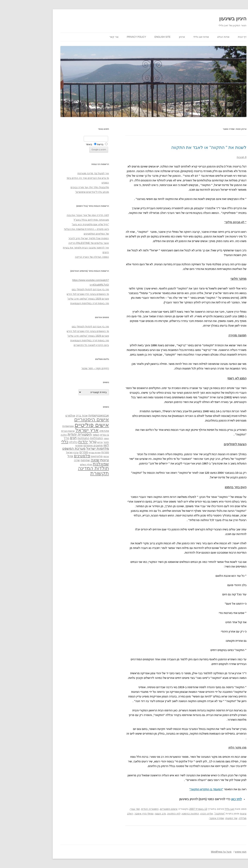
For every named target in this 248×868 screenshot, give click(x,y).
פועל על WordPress (192, 852)
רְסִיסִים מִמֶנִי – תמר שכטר (66, 368)
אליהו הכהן (177, 814)
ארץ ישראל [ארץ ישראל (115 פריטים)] (58, 430)
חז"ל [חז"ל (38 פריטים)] (37, 438)
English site (133, 37)
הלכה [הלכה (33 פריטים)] (34, 435)
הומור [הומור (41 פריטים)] (66, 435)
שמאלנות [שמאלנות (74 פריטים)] (71, 464)
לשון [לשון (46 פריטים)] (77, 445)
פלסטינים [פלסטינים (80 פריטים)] (53, 456)
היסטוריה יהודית (121, 809)
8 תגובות (212, 157)
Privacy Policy (107, 37)
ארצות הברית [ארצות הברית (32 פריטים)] (38, 431)
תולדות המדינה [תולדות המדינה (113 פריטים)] (64, 468)
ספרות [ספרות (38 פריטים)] (76, 452)
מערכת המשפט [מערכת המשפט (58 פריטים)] (44, 449)
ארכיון (152, 37)
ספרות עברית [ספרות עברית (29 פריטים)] (65, 452)
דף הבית (213, 37)
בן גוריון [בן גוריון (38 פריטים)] (75, 435)
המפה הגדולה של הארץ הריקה (62, 257)
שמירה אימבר (187, 818)
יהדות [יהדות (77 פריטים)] (54, 442)
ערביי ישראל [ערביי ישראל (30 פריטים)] (43, 452)
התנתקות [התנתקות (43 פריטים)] (54, 438)
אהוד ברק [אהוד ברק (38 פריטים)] (52, 416)
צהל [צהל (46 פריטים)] (41, 456)
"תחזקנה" (190, 814)
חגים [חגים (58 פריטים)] (44, 438)
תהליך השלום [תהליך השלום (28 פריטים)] (57, 464)
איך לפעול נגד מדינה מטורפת (64, 173)
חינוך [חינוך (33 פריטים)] (77, 442)
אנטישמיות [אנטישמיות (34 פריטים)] (39, 426)
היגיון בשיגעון (203, 19)
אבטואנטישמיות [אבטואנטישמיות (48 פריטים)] (69, 415)
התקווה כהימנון (161, 814)
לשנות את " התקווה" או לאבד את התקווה (179, 147)
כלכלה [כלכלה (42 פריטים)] (44, 442)
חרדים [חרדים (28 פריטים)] (71, 442)
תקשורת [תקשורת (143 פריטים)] (70, 473)
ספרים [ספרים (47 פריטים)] (54, 452)
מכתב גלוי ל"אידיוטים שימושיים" (63, 192)
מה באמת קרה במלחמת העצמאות (60, 303)
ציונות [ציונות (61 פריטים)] (75, 460)
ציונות (214, 814)
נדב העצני (131, 814)
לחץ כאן (207, 799)
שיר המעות (202, 818)
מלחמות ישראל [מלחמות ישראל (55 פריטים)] (68, 449)
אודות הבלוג (194, 37)
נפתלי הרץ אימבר (115, 814)
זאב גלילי (200, 809)
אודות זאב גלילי (172, 37)
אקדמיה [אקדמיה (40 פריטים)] (75, 431)
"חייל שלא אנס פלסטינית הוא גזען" (61, 224)
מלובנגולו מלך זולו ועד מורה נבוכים (60, 187)
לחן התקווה (144, 814)
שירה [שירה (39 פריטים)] (47, 460)
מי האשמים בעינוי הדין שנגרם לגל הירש (58, 294)
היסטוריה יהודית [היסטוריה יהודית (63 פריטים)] (50, 434)
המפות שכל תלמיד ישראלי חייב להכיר (59, 238)
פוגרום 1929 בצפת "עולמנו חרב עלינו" (59, 299)
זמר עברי (105, 809)
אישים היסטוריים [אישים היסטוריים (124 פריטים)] (62, 419)
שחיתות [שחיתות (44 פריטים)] (56, 460)
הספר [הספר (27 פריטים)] (77, 438)
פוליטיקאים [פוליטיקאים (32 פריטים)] (67, 456)
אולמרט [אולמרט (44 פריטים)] (41, 415)
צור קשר (84, 37)
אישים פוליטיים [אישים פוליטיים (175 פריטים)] (62, 425)
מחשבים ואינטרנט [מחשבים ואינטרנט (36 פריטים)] (64, 445)
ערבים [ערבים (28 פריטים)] (77, 456)
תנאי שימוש (211, 852)
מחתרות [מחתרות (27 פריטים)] (50, 446)
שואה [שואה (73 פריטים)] (66, 460)
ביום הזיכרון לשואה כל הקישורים (62, 345)
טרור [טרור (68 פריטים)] (63, 442)
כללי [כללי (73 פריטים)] (35, 442)
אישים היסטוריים (139, 809)
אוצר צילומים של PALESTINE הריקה (59, 243)
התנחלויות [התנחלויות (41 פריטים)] (67, 438)
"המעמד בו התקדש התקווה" (177, 789)
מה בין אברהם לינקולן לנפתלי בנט (61, 289)
